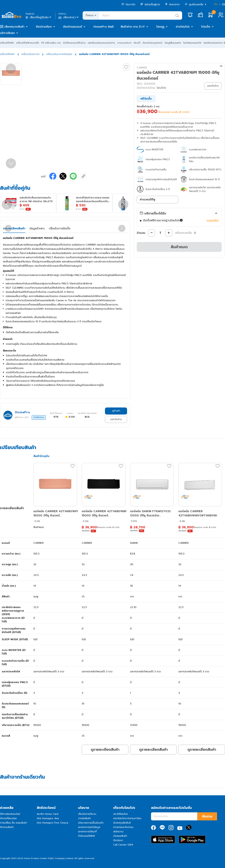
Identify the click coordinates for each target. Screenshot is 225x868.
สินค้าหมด (179, 247)
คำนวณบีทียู (147, 200)
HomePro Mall (104, 27)
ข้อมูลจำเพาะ (37, 229)
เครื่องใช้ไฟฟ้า (7, 43)
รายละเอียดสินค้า (14, 229)
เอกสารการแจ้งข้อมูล (89, 827)
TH (216, 4)
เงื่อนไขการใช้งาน (87, 814)
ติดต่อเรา (118, 840)
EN (224, 4)
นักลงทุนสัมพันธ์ (122, 823)
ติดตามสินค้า (7, 827)
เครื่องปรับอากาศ (30, 54)
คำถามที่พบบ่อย (8, 818)
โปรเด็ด (206, 27)
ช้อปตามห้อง (44, 27)
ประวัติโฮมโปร (120, 814)
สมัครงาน (118, 832)
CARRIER (142, 68)
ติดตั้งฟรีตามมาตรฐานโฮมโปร (163, 220)
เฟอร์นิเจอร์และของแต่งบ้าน (101, 43)
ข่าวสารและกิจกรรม (123, 827)
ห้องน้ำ (137, 43)
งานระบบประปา (124, 43)
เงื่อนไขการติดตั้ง (60, 229)
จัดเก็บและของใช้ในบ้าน (74, 43)
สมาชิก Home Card (48, 814)
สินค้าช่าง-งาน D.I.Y (133, 27)
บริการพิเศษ (7, 33)
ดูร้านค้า (116, 411)
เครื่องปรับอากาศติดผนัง (59, 54)
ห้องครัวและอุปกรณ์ (152, 43)
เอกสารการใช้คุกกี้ (87, 832)
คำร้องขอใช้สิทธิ (86, 836)
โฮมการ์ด (128, 4)
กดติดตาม (39, 417)
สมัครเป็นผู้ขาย (150, 4)
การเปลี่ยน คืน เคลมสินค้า (14, 823)
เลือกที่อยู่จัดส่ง (39, 17)
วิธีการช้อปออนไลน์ (10, 814)
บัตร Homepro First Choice (53, 823)
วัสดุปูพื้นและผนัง (173, 43)
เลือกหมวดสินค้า (14, 27)
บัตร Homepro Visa (48, 818)
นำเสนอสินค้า (120, 836)
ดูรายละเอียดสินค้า (105, 749)
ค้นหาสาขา (172, 4)
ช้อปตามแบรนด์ (73, 27)
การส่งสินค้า (84, 818)
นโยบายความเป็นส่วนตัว (91, 823)
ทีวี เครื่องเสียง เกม (51, 43)
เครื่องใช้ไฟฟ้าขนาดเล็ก (28, 43)
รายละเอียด (213, 220)
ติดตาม (207, 816)
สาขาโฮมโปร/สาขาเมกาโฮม (127, 818)
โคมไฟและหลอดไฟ (192, 43)
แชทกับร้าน (116, 419)
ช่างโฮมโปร (183, 27)
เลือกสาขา (69, 17)
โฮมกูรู (160, 27)
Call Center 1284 (123, 845)
